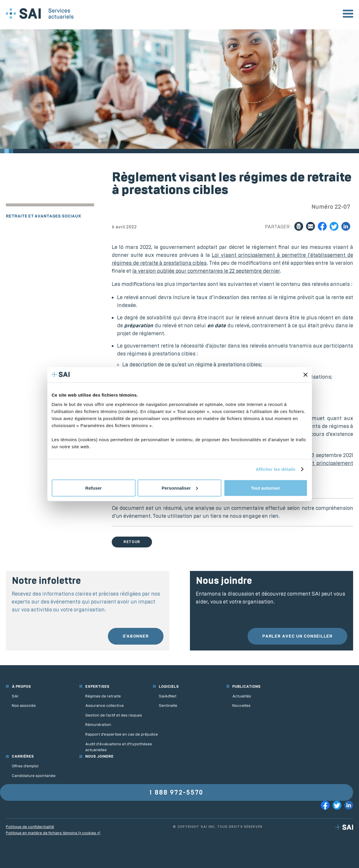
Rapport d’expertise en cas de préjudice (122, 734)
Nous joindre (99, 756)
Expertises (97, 686)
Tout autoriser (266, 488)
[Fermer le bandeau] (305, 375)
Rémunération (98, 725)
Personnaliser (180, 488)
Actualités (242, 696)
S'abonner (136, 636)
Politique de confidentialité (30, 827)
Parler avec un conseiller (297, 636)
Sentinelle (168, 706)
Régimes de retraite (103, 696)
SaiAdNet (168, 696)
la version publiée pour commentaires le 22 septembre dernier (206, 271)
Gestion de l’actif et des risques (114, 715)
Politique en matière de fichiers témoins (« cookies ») (53, 833)
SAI (15, 696)
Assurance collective (105, 706)
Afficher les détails (276, 469)
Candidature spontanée (34, 776)
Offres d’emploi (25, 766)
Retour (132, 542)
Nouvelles (241, 706)
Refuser (93, 488)
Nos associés (24, 706)
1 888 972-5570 (176, 792)
